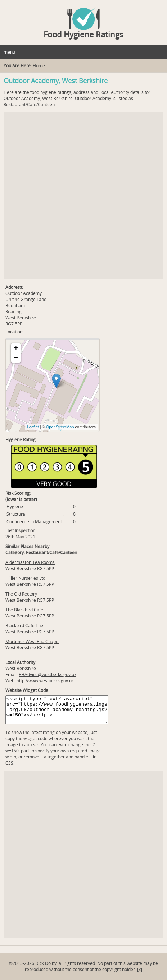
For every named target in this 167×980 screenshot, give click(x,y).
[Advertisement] (83, 195)
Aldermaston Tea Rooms (30, 562)
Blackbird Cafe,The (24, 626)
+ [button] (16, 348)
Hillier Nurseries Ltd (25, 578)
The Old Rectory (21, 594)
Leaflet (33, 427)
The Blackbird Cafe (24, 610)
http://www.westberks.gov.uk (45, 681)
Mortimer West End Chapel (32, 641)
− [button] (16, 358)
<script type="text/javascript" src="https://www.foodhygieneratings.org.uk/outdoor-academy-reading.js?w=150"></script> (57, 710)
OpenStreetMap (60, 427)
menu (9, 52)
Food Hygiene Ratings (83, 34)
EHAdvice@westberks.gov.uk (48, 674)
